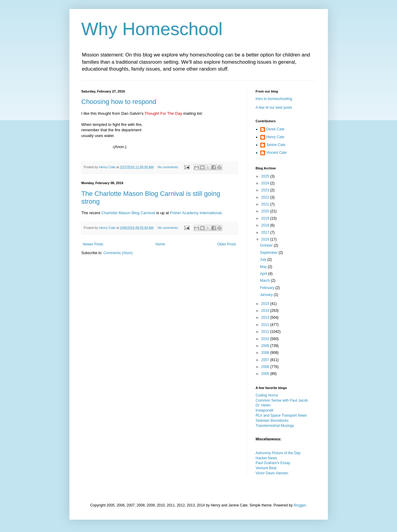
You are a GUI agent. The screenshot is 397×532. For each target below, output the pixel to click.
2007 (266, 360)
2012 (266, 325)
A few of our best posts (274, 108)
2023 (266, 190)
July (264, 260)
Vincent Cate (277, 153)
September (269, 253)
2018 (266, 225)
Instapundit (265, 410)
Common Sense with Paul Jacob (282, 400)
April (264, 274)
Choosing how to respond (119, 102)
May (264, 267)
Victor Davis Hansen (272, 473)
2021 (266, 204)
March (266, 281)
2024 (266, 183)
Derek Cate (275, 129)
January (267, 295)
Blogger (300, 505)
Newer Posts (93, 244)
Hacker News (266, 458)
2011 (266, 332)
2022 (266, 197)
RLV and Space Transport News (281, 415)
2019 (266, 218)
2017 (266, 233)
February (268, 288)
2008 (266, 353)
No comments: (169, 167)
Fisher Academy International (196, 213)
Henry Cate (275, 137)
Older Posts (227, 244)
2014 (266, 311)
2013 (266, 318)
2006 (266, 367)
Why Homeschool (152, 29)
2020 (266, 211)
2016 (266, 239)
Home (160, 244)
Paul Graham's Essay (273, 463)
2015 (266, 304)
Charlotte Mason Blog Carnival (128, 213)
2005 (266, 374)
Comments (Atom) (118, 253)
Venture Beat (266, 468)
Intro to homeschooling (274, 99)
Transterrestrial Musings (275, 426)
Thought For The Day (163, 113)
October (267, 245)
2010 (266, 339)
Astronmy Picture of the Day (278, 453)
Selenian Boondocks (272, 421)
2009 (266, 346)
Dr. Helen (263, 405)
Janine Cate (276, 145)
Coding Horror (267, 395)
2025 (266, 176)
